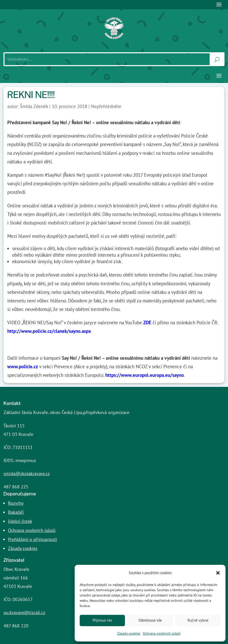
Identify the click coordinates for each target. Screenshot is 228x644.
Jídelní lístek (20, 521)
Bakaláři (16, 512)
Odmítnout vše (150, 620)
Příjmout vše (102, 620)
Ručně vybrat (198, 620)
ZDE (147, 323)
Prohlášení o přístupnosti (33, 539)
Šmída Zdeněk (34, 106)
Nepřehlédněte (106, 106)
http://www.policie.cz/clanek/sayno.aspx (49, 331)
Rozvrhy (16, 503)
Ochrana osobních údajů (162, 633)
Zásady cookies (129, 633)
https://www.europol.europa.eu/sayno (145, 375)
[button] (218, 573)
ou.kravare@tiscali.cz (24, 612)
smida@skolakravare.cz (27, 473)
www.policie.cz (23, 366)
